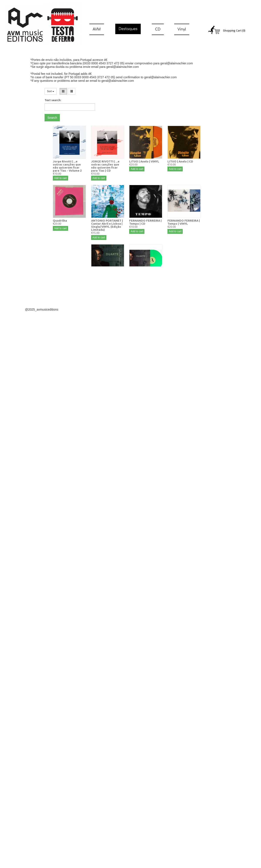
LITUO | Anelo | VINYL (144, 161)
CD (158, 29)
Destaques (128, 29)
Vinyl (182, 29)
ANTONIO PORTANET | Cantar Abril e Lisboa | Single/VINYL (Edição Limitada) (107, 225)
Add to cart (60, 178)
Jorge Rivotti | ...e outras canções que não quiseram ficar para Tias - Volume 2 (67, 166)
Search (52, 118)
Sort (51, 91)
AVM (97, 29)
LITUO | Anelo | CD (180, 161)
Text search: (53, 100)
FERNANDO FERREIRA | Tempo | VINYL (184, 222)
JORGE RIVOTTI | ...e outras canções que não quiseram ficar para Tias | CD (105, 166)
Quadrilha (60, 221)
